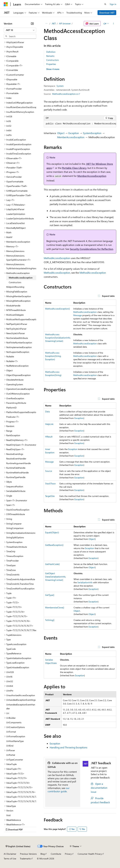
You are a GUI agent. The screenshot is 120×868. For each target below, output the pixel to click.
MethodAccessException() (57, 309)
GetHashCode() (52, 564)
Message (77, 315)
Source (49, 471)
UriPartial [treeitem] (11, 755)
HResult (49, 437)
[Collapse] (32, 24)
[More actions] (114, 24)
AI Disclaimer (10, 854)
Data (47, 412)
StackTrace (50, 483)
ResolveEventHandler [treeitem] (16, 459)
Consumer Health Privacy (90, 854)
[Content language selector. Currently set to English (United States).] (18, 846)
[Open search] (105, 4)
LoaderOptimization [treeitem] (16, 214)
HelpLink (49, 424)
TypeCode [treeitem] (11, 649)
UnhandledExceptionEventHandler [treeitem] (21, 707)
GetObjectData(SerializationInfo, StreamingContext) (56, 577)
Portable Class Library (74, 168)
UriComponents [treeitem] (14, 722)
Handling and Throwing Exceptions (69, 747)
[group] (80, 124)
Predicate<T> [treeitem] (13, 417)
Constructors (52, 60)
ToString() (50, 620)
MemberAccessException (71, 137)
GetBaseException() (54, 545)
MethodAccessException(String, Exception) (53, 356)
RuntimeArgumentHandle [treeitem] (18, 463)
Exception (74, 133)
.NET (54, 23)
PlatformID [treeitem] (11, 408)
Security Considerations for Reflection (91, 249)
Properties (51, 64)
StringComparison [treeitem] (15, 528)
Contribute (56, 854)
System (60, 86)
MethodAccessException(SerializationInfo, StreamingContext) (58, 338)
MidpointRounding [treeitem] (15, 287)
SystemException (92, 133)
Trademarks (25, 859)
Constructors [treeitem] (15, 282)
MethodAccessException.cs (65, 94)
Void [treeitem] (8, 815)
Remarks (50, 56)
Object (61, 133)
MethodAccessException (57, 258)
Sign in (113, 4)
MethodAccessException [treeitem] (21, 278)
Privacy (68, 854)
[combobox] (20, 30)
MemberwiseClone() (55, 607)
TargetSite (50, 496)
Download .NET (107, 13)
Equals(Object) (52, 532)
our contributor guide (59, 790)
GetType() (50, 595)
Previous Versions (28, 854)
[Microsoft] (6, 4)
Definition (51, 52)
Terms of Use (10, 859)
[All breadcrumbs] (46, 24)
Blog (43, 854)
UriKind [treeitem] (10, 746)
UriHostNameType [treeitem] (15, 741)
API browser (65, 23)
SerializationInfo (85, 582)
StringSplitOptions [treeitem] (15, 537)
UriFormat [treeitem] (11, 732)
